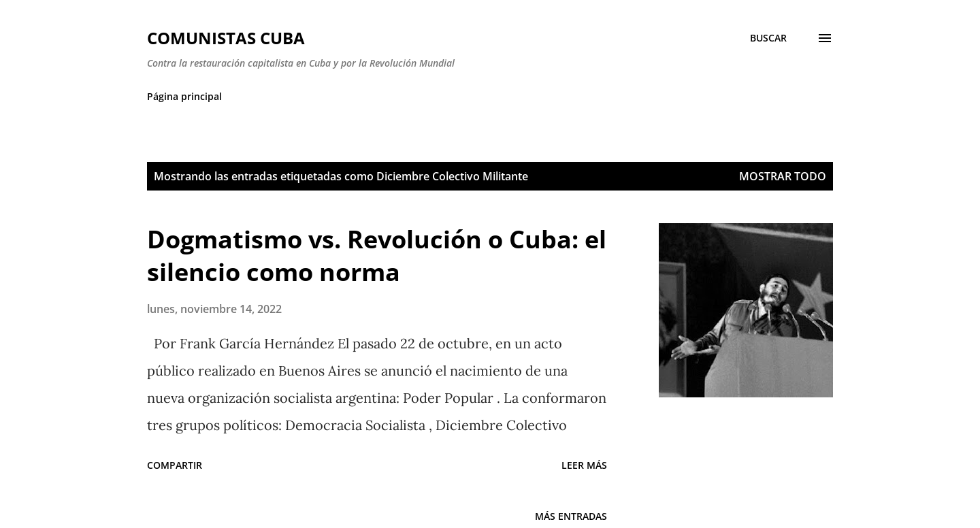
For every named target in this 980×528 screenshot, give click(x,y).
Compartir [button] (175, 465)
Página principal (184, 96)
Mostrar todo (783, 176)
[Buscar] (768, 38)
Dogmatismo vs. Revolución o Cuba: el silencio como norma (377, 255)
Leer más (584, 465)
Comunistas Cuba (226, 38)
